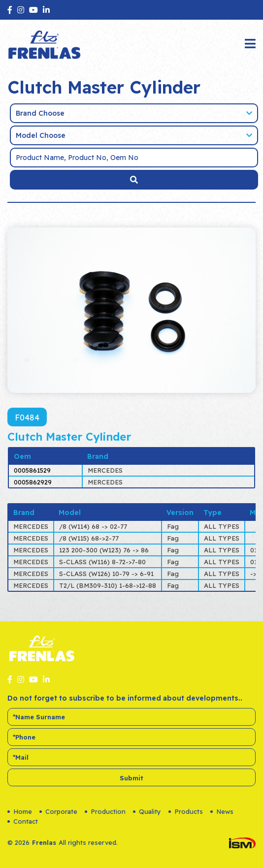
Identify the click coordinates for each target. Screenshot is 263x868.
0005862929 (33, 482)
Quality (147, 811)
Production (105, 811)
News (222, 811)
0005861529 (32, 470)
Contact (23, 821)
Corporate (58, 811)
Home (20, 811)
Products (186, 811)
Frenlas (44, 842)
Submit (131, 778)
